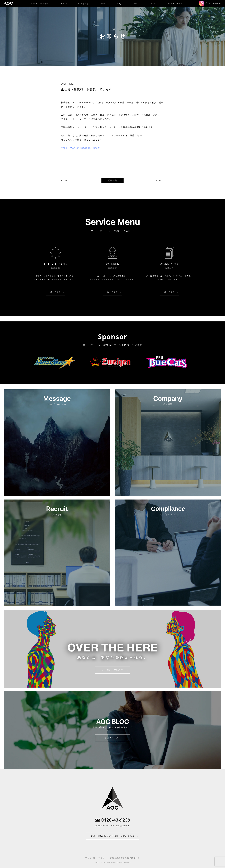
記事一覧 (113, 180)
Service (63, 3)
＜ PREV (65, 180)
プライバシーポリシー (96, 858)
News (102, 3)
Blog (119, 3)
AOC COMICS (175, 3)
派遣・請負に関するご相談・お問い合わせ (113, 836)
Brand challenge (39, 3)
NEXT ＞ (160, 180)
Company (83, 3)
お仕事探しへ (213, 3)
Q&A (135, 3)
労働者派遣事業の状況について (125, 858)
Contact (153, 3)
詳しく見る (56, 292)
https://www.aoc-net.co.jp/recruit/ (81, 148)
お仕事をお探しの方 (113, 670)
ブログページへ (112, 738)
